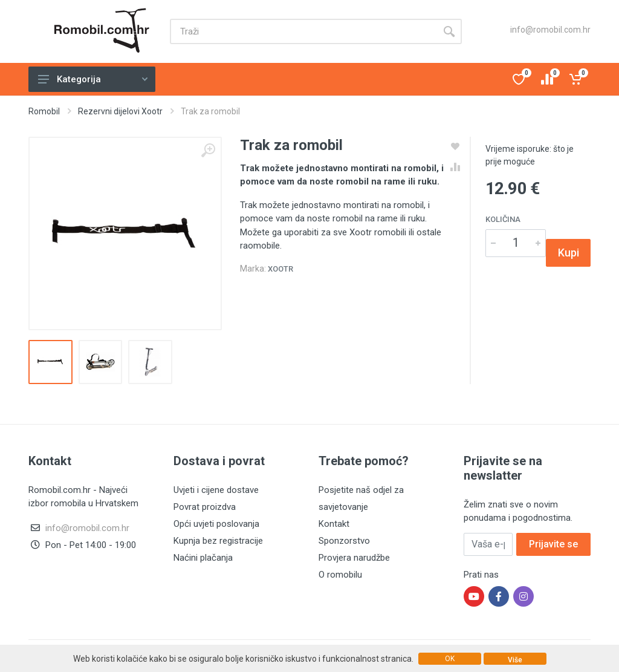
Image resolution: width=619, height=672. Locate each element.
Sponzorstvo (344, 541)
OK (450, 659)
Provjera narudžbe (354, 558)
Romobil (44, 111)
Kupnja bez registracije (218, 541)
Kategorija (93, 79)
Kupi (569, 253)
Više (515, 660)
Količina (503, 219)
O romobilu (340, 575)
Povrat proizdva (205, 507)
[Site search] (303, 31)
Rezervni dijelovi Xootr (120, 111)
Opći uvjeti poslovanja (216, 524)
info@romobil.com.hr (550, 30)
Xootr (280, 269)
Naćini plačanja (203, 558)
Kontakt (334, 524)
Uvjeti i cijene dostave (216, 490)
